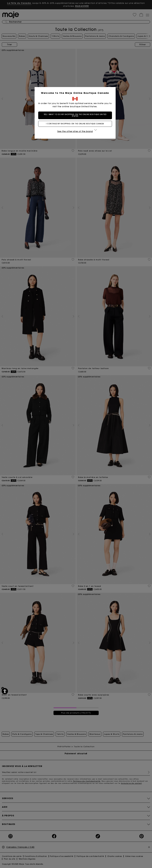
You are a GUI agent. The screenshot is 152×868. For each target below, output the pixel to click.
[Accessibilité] (5, 691)
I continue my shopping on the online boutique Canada (76, 124)
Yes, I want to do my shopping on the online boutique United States (76, 115)
